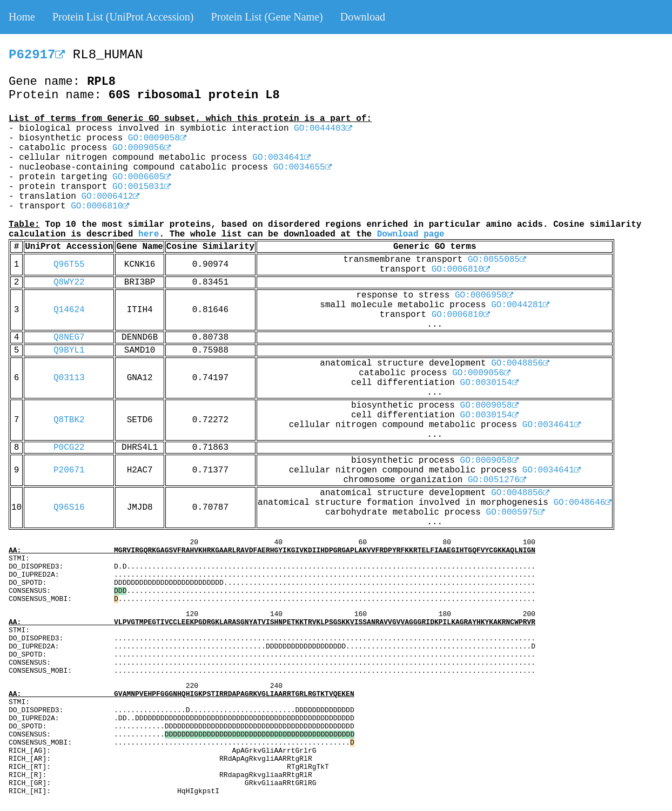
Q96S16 (69, 508)
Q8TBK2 (69, 420)
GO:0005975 (515, 512)
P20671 (69, 470)
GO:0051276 (497, 480)
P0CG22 (69, 448)
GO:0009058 (157, 138)
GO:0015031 (142, 187)
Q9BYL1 (69, 350)
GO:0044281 (520, 305)
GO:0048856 (520, 363)
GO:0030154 (489, 383)
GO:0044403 (323, 129)
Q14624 (69, 310)
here (149, 234)
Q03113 (69, 378)
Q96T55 (69, 265)
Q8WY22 (69, 282)
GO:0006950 (484, 295)
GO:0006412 (110, 197)
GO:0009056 (142, 148)
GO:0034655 (303, 167)
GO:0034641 (281, 158)
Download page (411, 234)
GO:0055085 (497, 260)
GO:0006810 (100, 206)
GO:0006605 (142, 177)
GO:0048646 (582, 503)
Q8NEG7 (69, 337)
